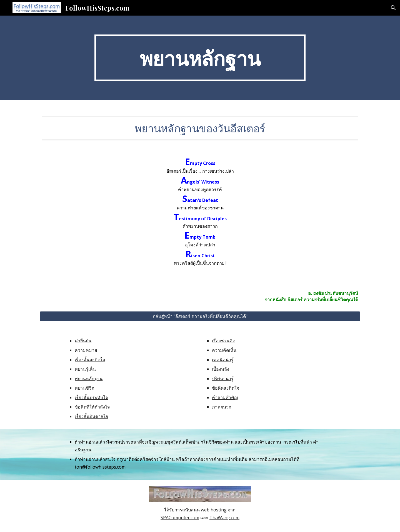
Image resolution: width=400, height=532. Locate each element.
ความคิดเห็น (224, 350)
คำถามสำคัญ (225, 397)
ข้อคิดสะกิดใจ (226, 388)
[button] (393, 8)
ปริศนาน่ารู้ (223, 378)
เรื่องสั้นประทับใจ (91, 397)
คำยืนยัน (83, 341)
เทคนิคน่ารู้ (223, 360)
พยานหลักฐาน (89, 378)
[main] (200, 58)
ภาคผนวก (222, 407)
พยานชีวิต (84, 388)
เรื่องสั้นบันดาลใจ (91, 416)
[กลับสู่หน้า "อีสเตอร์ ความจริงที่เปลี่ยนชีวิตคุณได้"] (200, 316)
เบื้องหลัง (221, 369)
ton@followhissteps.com (100, 467)
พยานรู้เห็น (85, 369)
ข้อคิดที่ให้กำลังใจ (92, 407)
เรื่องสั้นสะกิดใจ (90, 360)
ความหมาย (86, 350)
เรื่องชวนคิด (224, 341)
